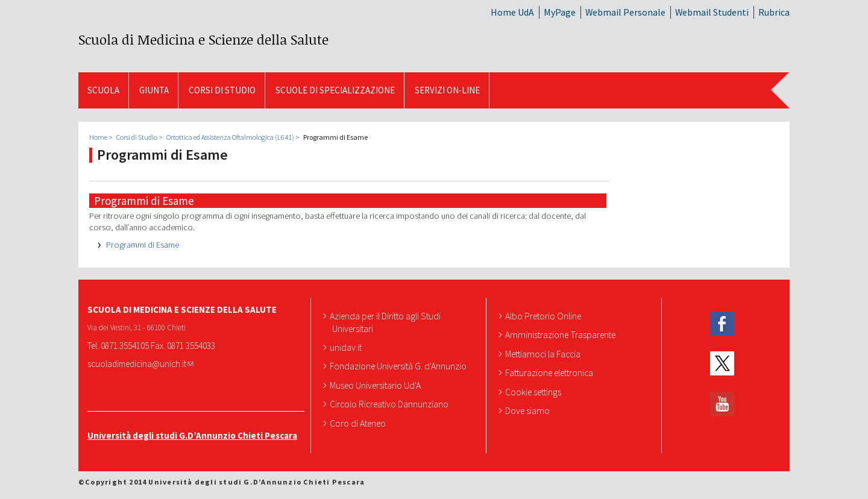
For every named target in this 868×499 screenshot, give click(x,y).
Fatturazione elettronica (550, 372)
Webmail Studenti (712, 12)
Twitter (722, 364)
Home (98, 137)
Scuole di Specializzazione (335, 90)
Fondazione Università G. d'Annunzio (399, 366)
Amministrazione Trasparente (561, 334)
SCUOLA (103, 90)
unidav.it (347, 347)
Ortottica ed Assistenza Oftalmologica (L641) (230, 137)
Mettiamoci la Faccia (544, 354)
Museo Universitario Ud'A (376, 385)
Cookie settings (534, 392)
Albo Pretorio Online (544, 316)
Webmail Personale (625, 12)
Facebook (722, 324)
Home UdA (512, 12)
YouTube (722, 404)
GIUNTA (154, 90)
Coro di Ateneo (359, 423)
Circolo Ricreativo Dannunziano (390, 404)
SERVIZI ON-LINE (447, 90)
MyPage (560, 12)
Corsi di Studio (222, 90)
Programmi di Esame (143, 245)
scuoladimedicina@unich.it (140, 364)
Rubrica (774, 12)
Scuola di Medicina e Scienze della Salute (203, 39)
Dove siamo (529, 410)
